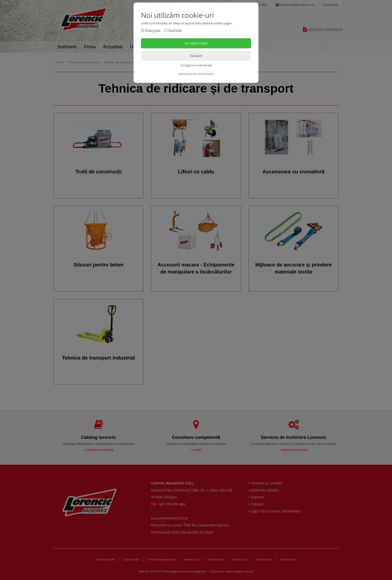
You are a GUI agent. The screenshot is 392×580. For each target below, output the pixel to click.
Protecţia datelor (206, 74)
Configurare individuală (196, 65)
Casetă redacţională (187, 74)
